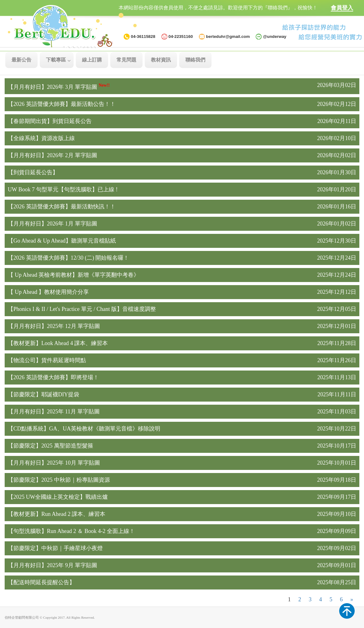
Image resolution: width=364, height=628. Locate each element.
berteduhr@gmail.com (228, 36)
